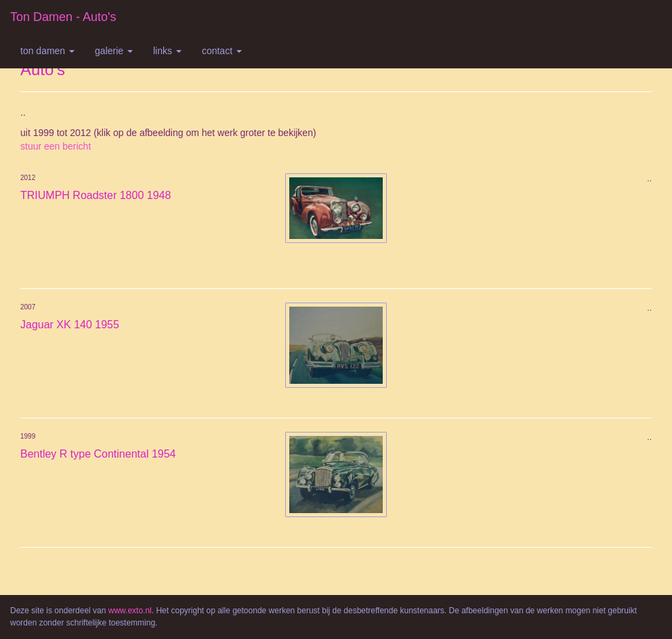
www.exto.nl (130, 611)
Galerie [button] (114, 51)
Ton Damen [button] (47, 51)
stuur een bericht (56, 146)
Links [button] (167, 51)
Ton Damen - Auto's (63, 17)
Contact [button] (222, 51)
